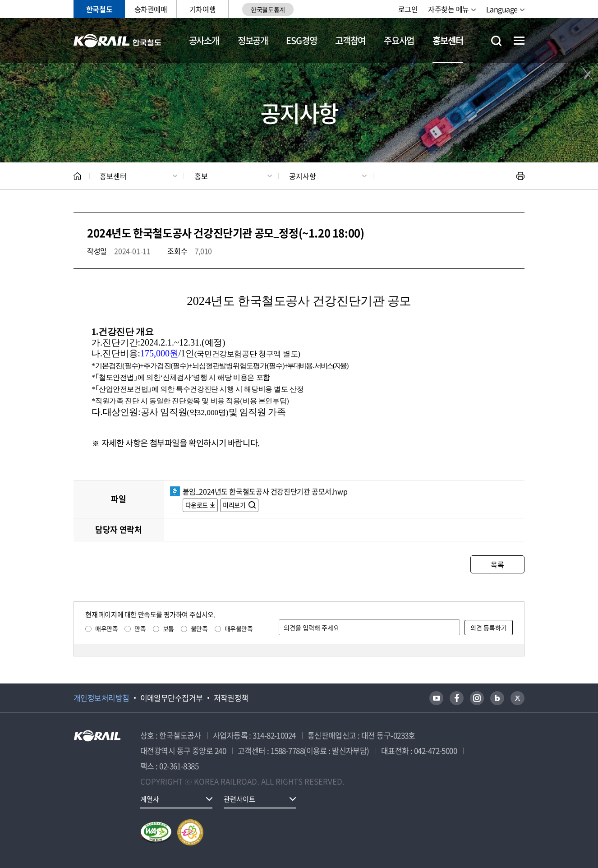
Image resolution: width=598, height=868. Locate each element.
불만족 (199, 628)
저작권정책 (231, 698)
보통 (168, 628)
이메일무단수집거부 (172, 698)
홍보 (201, 176)
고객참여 (350, 40)
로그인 (408, 9)
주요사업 (399, 40)
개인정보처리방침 (101, 698)
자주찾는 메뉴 (448, 9)
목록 (497, 564)
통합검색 (496, 41)
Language (502, 9)
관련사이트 (239, 799)
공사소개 (204, 40)
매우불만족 (239, 628)
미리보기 (235, 505)
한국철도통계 (268, 9)
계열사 (150, 799)
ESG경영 (301, 40)
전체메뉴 (519, 41)
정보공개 (253, 40)
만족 (140, 628)
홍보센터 (448, 40)
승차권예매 (151, 9)
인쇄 (520, 176)
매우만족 (106, 628)
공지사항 (303, 176)
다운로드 (197, 505)
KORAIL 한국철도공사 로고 (117, 41)
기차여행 (202, 9)
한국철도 (99, 9)
